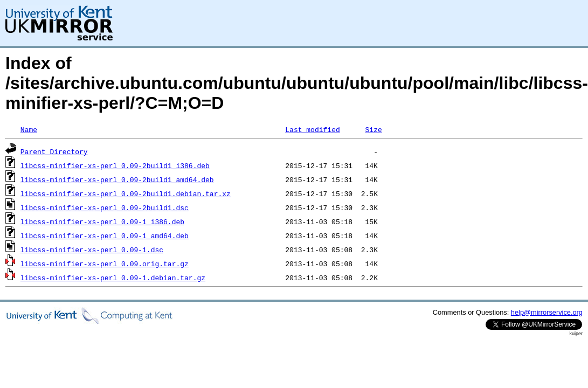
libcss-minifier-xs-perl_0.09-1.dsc (92, 250)
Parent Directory (54, 151)
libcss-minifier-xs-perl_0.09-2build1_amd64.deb (117, 179)
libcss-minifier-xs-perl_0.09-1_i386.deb (102, 221)
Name (29, 129)
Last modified (312, 129)
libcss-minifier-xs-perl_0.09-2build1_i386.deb (115, 165)
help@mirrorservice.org (547, 312)
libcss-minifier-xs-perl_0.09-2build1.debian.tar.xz (126, 193)
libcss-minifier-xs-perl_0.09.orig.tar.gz (105, 264)
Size (373, 129)
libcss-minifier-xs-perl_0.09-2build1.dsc (105, 207)
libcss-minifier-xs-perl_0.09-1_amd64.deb (105, 235)
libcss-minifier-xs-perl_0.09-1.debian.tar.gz (113, 278)
